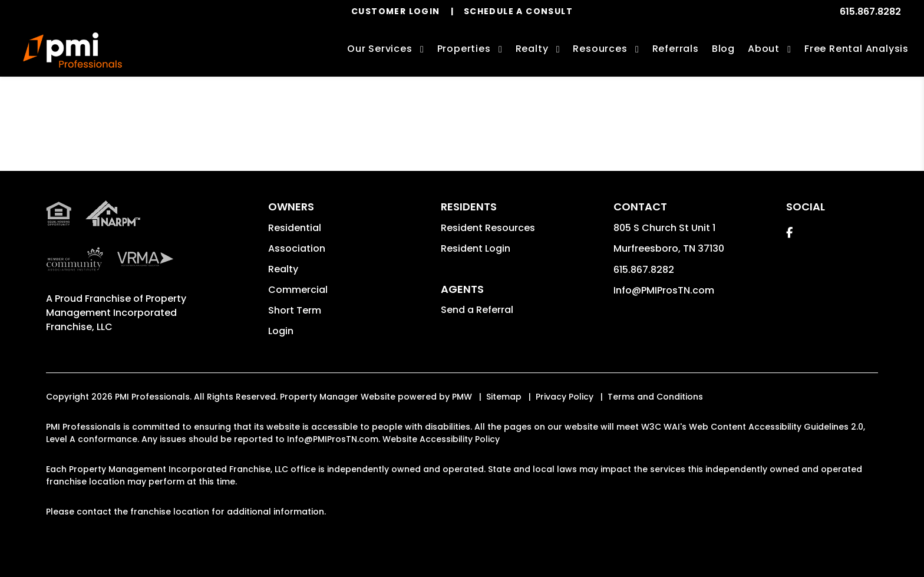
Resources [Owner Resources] (600, 49)
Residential (295, 228)
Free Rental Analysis (857, 49)
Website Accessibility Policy (441, 439)
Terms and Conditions (655, 397)
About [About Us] (764, 49)
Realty (283, 269)
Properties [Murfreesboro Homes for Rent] (464, 49)
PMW (462, 397)
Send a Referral (477, 310)
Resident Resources (488, 228)
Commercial (298, 290)
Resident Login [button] (476, 248)
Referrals (676, 49)
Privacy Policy (565, 397)
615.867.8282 (870, 11)
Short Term (295, 310)
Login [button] (281, 331)
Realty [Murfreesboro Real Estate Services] (532, 49)
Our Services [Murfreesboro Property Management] (380, 49)
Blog (723, 49)
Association (297, 248)
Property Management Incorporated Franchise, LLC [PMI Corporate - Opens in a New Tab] (116, 313)
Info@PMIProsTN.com (664, 290)
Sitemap (504, 397)
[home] (72, 50)
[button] (789, 233)
